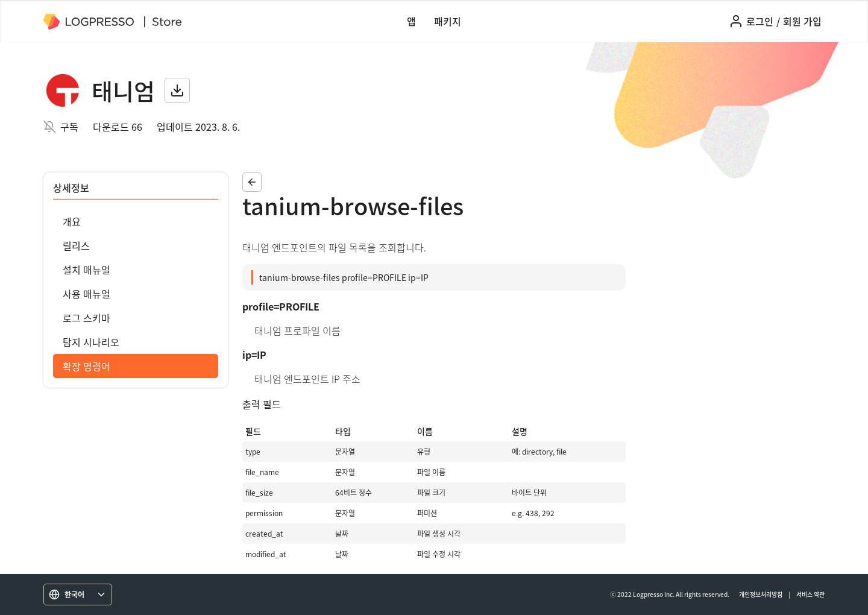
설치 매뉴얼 (86, 270)
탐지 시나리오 (91, 342)
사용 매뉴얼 (86, 294)
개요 (72, 221)
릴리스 (76, 245)
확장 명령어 (86, 366)
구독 (69, 127)
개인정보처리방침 (761, 594)
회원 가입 (802, 21)
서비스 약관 (810, 594)
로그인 (760, 21)
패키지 (448, 21)
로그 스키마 (86, 318)
